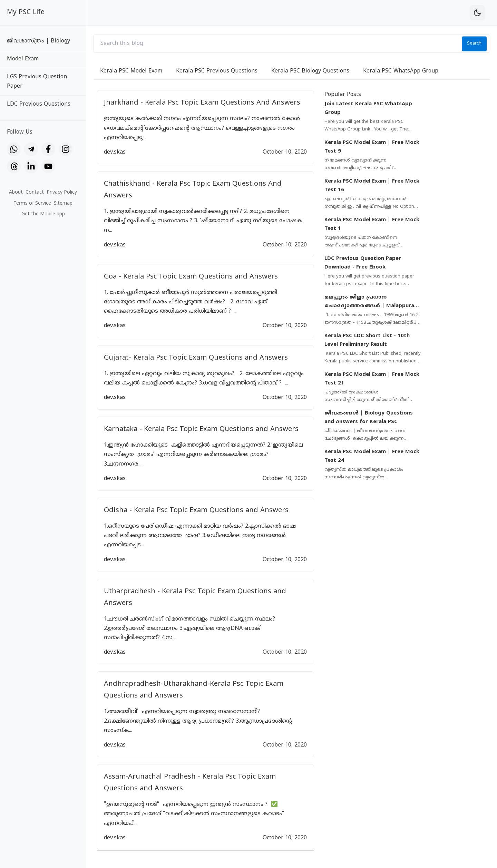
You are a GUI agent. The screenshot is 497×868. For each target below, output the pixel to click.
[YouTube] (48, 166)
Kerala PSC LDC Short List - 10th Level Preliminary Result (367, 340)
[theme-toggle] (477, 13)
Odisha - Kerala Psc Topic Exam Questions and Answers (196, 511)
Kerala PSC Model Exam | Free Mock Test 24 (372, 456)
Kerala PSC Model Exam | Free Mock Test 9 (372, 147)
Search (474, 43)
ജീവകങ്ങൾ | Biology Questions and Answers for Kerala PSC (369, 418)
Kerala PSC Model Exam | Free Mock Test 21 (372, 379)
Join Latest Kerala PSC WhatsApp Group (368, 109)
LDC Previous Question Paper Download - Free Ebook (363, 263)
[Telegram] (31, 149)
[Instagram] (66, 149)
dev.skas (115, 152)
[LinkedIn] (31, 166)
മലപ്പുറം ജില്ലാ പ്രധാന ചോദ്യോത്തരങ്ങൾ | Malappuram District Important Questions (372, 302)
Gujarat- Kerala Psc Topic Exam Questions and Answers (196, 358)
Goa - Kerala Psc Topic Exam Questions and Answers (191, 277)
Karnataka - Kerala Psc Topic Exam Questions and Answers (201, 430)
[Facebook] (48, 149)
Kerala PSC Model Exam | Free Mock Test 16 (372, 186)
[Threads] (14, 166)
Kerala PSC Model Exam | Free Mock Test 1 (372, 225)
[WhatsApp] (14, 149)
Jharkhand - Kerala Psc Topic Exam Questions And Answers (202, 103)
